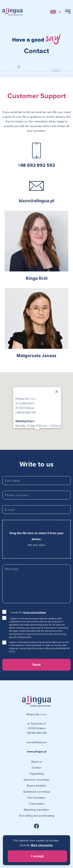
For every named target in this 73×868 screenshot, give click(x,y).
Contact (36, 768)
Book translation (37, 786)
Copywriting (36, 774)
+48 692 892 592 (36, 165)
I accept (37, 856)
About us (37, 762)
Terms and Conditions (35, 612)
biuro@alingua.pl (37, 201)
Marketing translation (36, 810)
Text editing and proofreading (37, 816)
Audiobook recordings (37, 792)
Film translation (36, 798)
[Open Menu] (68, 12)
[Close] (59, 392)
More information (42, 845)
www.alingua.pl (37, 751)
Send (37, 665)
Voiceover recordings (36, 780)
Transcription (37, 804)
